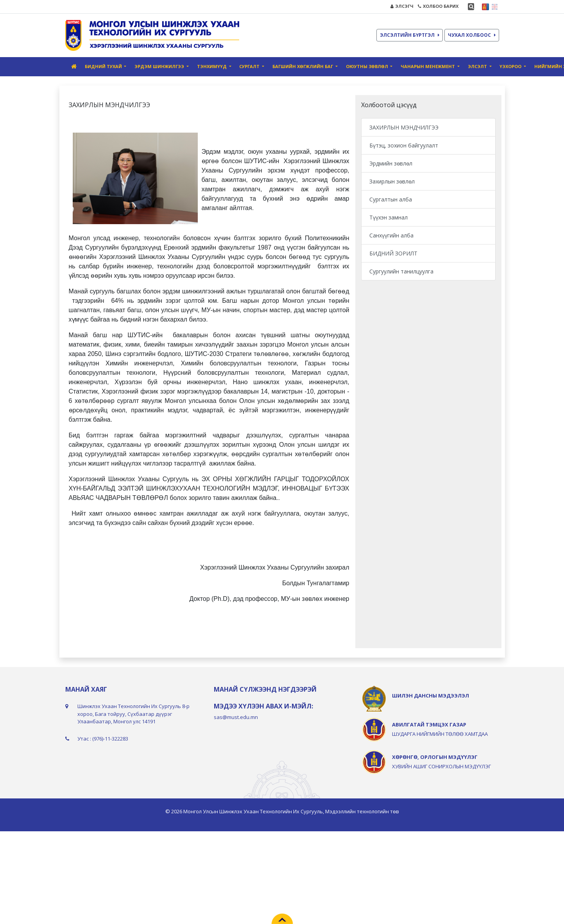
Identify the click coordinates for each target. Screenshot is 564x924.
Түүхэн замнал (389, 217)
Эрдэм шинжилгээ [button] (160, 66)
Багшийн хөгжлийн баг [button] (303, 66)
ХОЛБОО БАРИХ (438, 6)
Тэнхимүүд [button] (212, 66)
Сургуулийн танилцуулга (401, 271)
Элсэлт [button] (478, 66)
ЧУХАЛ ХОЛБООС (472, 35)
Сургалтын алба (391, 199)
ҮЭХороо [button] (511, 66)
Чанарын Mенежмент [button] (428, 66)
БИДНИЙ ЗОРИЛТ (393, 253)
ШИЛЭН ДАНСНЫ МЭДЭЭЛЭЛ (431, 696)
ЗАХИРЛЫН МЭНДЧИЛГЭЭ (404, 127)
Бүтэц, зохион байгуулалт (404, 145)
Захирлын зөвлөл (392, 181)
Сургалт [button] (250, 66)
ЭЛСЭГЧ (402, 6)
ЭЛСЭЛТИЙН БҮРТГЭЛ (410, 35)
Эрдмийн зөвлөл (391, 163)
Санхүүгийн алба (391, 235)
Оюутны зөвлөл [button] (368, 66)
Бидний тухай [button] (104, 66)
